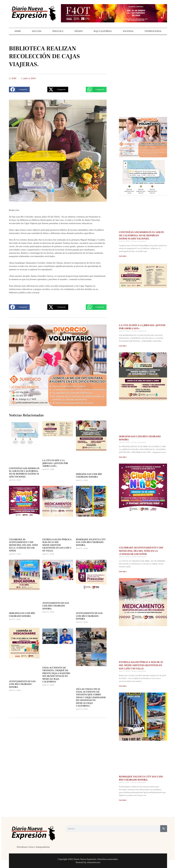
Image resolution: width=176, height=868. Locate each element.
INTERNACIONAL (153, 31)
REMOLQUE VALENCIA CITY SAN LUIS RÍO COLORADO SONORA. (91, 542)
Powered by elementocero (88, 862)
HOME (18, 31)
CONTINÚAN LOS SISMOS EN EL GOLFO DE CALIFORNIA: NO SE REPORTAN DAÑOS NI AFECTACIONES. (24, 473)
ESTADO (79, 31)
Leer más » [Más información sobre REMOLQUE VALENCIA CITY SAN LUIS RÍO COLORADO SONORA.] (123, 800)
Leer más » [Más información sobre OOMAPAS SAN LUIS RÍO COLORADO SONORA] (123, 457)
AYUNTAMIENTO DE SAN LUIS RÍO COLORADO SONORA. (56, 606)
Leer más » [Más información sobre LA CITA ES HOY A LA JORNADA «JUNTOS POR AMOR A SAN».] (123, 346)
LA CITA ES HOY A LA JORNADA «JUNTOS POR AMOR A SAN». (55, 463)
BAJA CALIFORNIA (103, 31)
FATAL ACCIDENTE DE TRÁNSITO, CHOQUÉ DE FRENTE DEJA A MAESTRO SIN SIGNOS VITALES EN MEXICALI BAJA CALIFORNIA (56, 675)
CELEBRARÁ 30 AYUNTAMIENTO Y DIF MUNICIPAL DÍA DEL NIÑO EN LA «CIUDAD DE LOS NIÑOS (23, 545)
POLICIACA (58, 31)
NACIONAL (128, 31)
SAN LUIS (37, 31)
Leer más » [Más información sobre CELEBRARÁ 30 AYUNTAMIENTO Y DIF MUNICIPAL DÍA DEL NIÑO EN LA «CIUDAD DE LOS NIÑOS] (123, 572)
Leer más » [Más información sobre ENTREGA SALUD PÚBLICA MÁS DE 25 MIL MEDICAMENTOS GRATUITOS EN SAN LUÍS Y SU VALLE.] (123, 686)
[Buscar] (164, 829)
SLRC (14, 78)
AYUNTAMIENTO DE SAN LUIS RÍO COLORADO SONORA (89, 616)
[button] (19, 90)
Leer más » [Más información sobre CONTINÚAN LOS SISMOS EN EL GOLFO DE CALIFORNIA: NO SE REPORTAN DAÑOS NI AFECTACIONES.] (123, 256)
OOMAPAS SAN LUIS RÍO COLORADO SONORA (89, 476)
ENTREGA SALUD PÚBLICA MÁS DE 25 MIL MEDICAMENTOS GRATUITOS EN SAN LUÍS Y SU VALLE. (57, 545)
